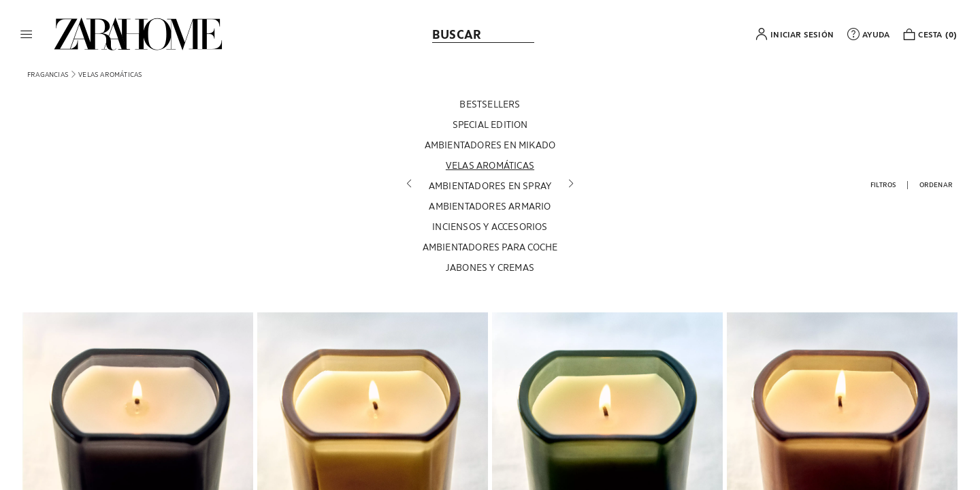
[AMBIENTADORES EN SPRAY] (490, 186)
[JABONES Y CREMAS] (490, 268)
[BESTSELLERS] (490, 105)
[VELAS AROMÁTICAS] (490, 166)
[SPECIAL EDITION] (490, 125)
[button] (27, 34)
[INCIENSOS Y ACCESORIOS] (490, 227)
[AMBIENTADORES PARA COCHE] (490, 248)
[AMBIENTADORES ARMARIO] (490, 207)
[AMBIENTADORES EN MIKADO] (490, 146)
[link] (138, 34)
